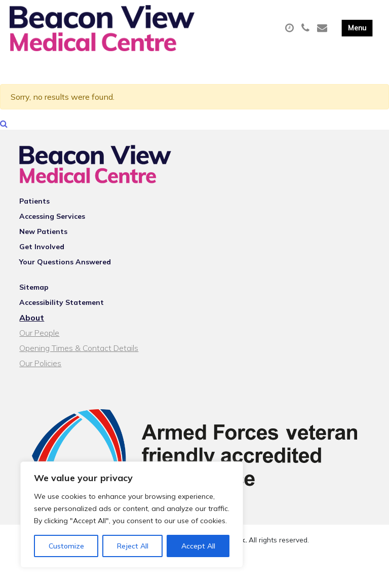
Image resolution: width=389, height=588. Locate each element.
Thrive (230, 573)
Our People (39, 356)
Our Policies (40, 386)
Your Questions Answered (65, 285)
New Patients (43, 254)
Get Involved (42, 269)
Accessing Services (52, 239)
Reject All (133, 546)
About (32, 340)
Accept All (198, 546)
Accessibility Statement (62, 325)
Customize (66, 546)
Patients (34, 224)
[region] (132, 515)
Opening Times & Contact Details (79, 371)
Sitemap (34, 310)
